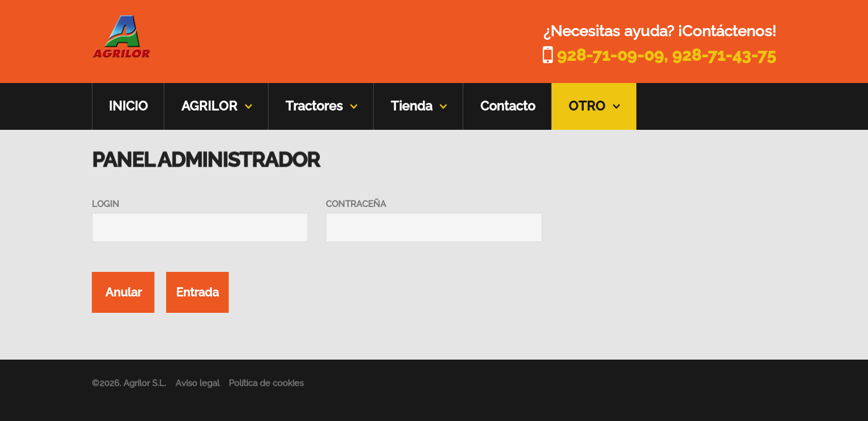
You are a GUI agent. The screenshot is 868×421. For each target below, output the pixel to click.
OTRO (587, 106)
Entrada (197, 292)
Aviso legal (197, 385)
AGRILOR (209, 106)
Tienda (411, 106)
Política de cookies (266, 385)
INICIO (128, 106)
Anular (123, 292)
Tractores (314, 106)
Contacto (508, 106)
